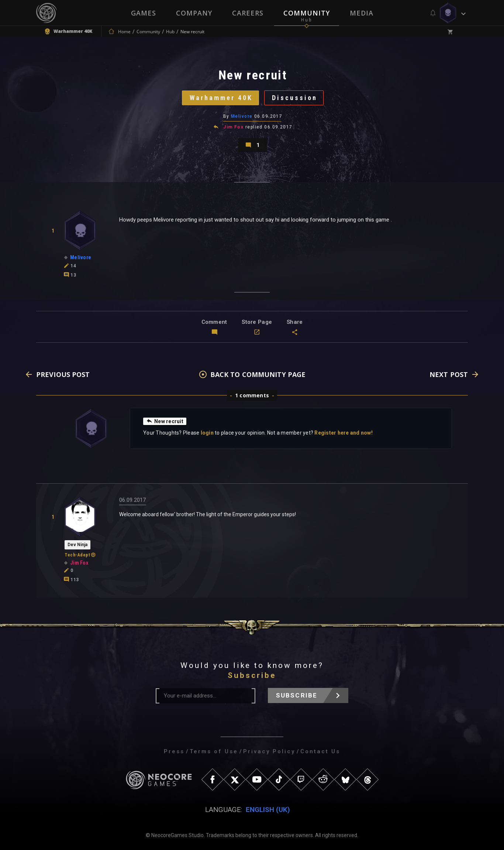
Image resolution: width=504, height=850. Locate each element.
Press (174, 751)
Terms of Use (214, 751)
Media (362, 13)
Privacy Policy (269, 751)
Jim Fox (233, 127)
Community (307, 13)
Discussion (295, 98)
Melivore (242, 116)
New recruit (165, 421)
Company (194, 13)
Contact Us (320, 751)
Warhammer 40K (221, 98)
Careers (248, 13)
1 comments (252, 395)
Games (144, 13)
